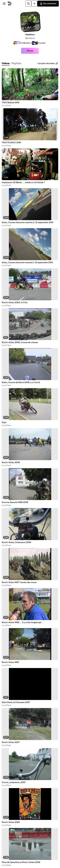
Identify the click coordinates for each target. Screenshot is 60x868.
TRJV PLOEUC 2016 (11, 143)
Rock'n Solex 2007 (11, 742)
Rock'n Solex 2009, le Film (15, 303)
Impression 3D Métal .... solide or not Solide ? (23, 183)
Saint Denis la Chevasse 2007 (16, 702)
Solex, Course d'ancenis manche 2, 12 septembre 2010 (28, 223)
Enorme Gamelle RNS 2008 (15, 502)
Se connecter (48, 4)
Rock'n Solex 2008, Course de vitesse (20, 342)
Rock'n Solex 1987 (10, 662)
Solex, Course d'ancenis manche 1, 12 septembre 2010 (27, 263)
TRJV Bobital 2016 (11, 103)
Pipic (4, 423)
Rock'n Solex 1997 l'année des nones (19, 582)
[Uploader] (34, 4)
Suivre (30, 51)
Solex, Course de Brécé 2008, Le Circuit (21, 382)
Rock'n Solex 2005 (11, 822)
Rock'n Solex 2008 (11, 463)
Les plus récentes (48, 63)
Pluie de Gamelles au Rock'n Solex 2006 (21, 862)
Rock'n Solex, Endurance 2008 (16, 542)
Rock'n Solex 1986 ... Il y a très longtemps (22, 622)
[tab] (6, 64)
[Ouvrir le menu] (4, 4)
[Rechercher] (28, 4)
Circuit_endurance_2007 (14, 782)
